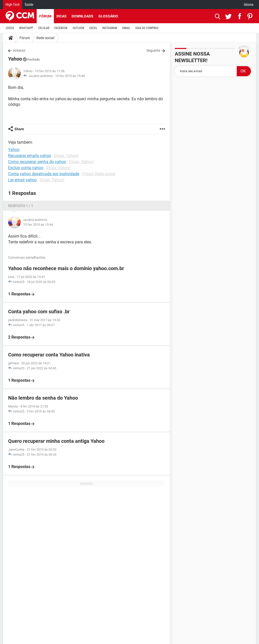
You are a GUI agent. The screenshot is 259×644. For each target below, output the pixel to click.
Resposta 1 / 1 (21, 206)
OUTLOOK (79, 28)
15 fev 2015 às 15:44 (70, 76)
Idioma (249, 5)
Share (19, 129)
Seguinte (153, 50)
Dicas (61, 16)
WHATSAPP (26, 28)
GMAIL (126, 28)
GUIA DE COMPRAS (147, 28)
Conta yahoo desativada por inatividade (44, 174)
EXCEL (93, 28)
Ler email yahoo (22, 180)
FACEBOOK (61, 28)
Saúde (29, 5)
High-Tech (13, 5)
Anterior (19, 50)
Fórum (45, 16)
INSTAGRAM (110, 28)
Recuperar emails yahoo (30, 156)
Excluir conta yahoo (26, 168)
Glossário (108, 16)
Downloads (82, 16)
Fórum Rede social (99, 174)
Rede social (45, 38)
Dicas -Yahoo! (66, 156)
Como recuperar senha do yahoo (37, 162)
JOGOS (10, 28)
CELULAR (44, 28)
